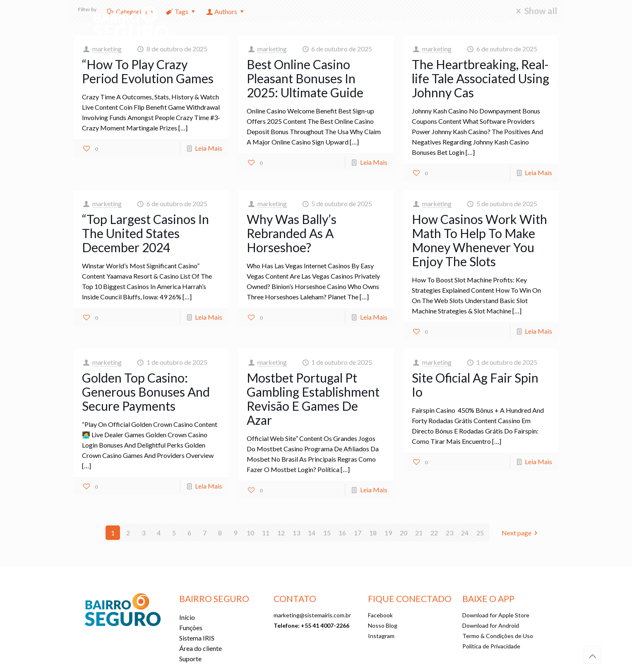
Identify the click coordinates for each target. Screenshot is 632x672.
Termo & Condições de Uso (498, 636)
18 (373, 533)
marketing (107, 49)
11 (266, 533)
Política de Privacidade (491, 646)
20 (404, 533)
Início (187, 617)
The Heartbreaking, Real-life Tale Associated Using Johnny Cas (481, 78)
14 (312, 533)
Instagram (381, 636)
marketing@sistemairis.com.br (312, 615)
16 (342, 533)
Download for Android (491, 625)
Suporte (190, 659)
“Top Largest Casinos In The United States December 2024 (145, 233)
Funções (191, 627)
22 (434, 533)
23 (449, 533)
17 (358, 533)
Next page (521, 533)
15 (327, 533)
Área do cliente (201, 648)
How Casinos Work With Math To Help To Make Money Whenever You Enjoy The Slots (479, 240)
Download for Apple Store (496, 615)
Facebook (380, 615)
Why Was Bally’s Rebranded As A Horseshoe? (292, 233)
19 (388, 533)
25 (480, 533)
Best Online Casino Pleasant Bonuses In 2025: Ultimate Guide (305, 78)
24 (465, 533)
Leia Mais (209, 148)
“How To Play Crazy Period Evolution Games (148, 71)
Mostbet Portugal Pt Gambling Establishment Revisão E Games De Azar (313, 399)
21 (419, 533)
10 (250, 533)
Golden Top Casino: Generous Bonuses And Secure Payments (146, 392)
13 (296, 533)
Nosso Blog (383, 625)
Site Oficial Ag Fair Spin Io (475, 385)
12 (281, 533)
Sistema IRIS (197, 638)
